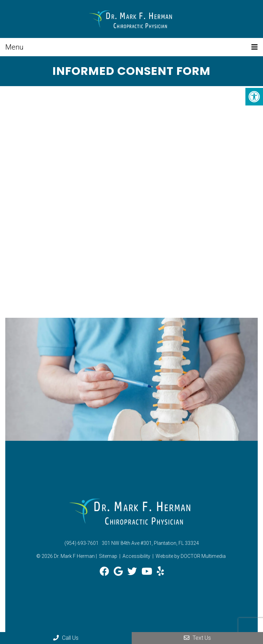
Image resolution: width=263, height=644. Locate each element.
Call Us (66, 638)
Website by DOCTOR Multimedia (191, 556)
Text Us (197, 638)
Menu (14, 47)
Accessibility (136, 556)
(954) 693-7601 (82, 543)
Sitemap (108, 556)
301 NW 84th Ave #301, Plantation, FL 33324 (150, 543)
